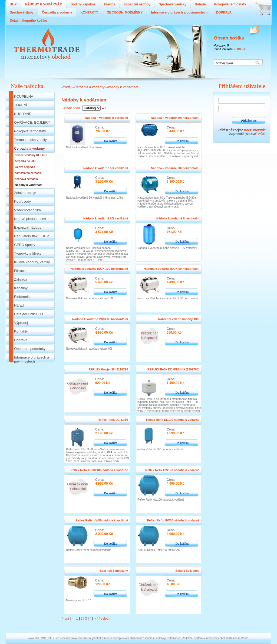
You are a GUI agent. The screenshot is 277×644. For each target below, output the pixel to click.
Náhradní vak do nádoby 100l (179, 319)
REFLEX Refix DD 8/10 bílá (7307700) (173, 369)
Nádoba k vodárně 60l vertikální (106, 168)
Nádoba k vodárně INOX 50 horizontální (172, 269)
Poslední (105, 619)
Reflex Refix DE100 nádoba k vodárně (173, 420)
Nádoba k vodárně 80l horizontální (175, 168)
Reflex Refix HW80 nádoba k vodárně (173, 520)
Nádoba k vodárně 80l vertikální (106, 218)
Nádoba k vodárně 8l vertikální (178, 218)
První (65, 619)
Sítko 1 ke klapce (187, 571)
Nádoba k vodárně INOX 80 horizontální (100, 319)
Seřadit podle (71, 108)
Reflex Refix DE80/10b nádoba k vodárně (99, 470)
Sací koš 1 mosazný (114, 571)
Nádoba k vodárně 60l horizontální (175, 118)
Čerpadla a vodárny (89, 87)
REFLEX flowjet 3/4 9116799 (108, 369)
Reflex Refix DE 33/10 (113, 420)
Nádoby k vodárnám (123, 87)
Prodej (66, 87)
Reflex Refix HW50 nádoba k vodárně (102, 520)
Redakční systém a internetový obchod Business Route (215, 638)
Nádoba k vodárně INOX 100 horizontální (99, 269)
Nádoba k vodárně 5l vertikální (106, 118)
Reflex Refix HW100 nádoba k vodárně (172, 470)
